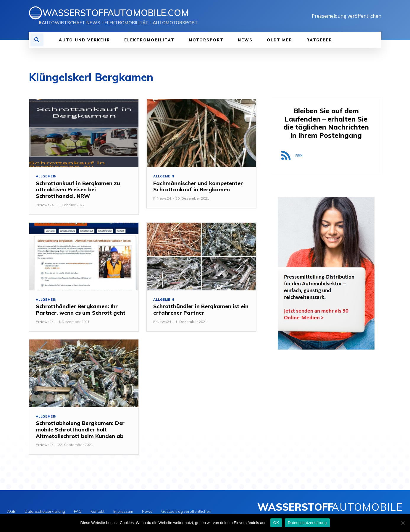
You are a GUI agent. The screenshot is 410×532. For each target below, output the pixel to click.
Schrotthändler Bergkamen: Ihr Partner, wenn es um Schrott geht (81, 310)
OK (276, 523)
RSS (299, 156)
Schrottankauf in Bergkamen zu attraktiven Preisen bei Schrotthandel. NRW (78, 190)
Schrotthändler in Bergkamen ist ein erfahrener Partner (201, 310)
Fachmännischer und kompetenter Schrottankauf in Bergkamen (198, 186)
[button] (37, 40)
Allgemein (46, 176)
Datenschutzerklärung (307, 523)
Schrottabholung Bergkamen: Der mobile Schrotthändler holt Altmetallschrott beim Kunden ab (80, 430)
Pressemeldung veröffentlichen (347, 16)
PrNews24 (45, 205)
